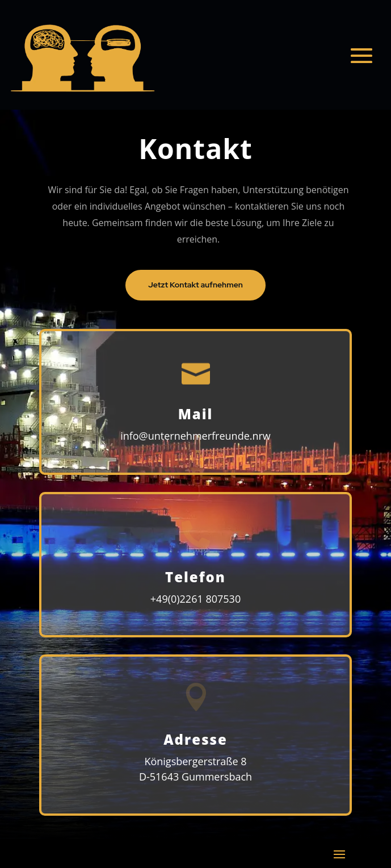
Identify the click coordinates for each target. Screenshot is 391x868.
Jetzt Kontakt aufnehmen (195, 285)
